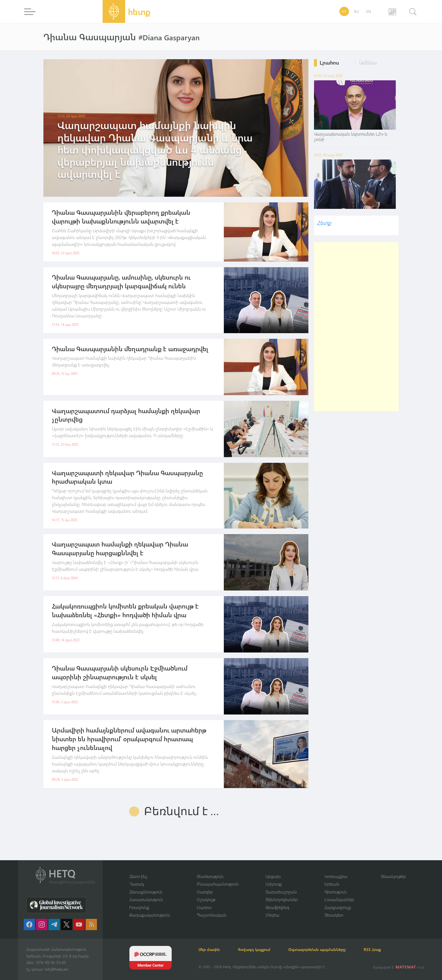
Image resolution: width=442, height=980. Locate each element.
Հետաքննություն (146, 892)
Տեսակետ (334, 915)
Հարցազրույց (338, 907)
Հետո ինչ (138, 876)
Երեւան (332, 884)
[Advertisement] (356, 327)
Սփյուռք (274, 884)
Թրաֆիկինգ (277, 907)
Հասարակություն (146, 899)
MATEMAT (406, 967)
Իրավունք (139, 907)
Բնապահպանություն (218, 884)
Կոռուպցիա (336, 876)
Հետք (324, 223)
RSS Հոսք (372, 949)
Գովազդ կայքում (254, 949)
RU (356, 11)
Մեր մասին (209, 949)
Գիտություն (336, 892)
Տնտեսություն (210, 876)
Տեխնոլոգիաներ (282, 899)
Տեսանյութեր (393, 876)
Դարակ (137, 884)
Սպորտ (204, 907)
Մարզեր (205, 892)
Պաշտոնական (212, 915)
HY (344, 11)
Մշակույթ (206, 899)
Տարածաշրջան (281, 892)
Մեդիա (272, 915)
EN (369, 11)
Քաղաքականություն (150, 915)
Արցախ (273, 876)
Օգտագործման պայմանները (317, 949)
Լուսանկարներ (339, 899)
